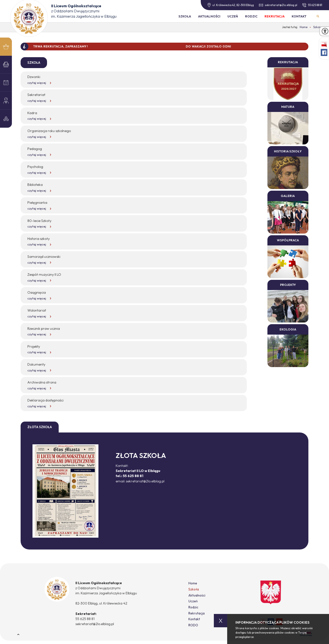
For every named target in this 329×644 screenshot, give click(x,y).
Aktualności (209, 16)
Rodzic (251, 16)
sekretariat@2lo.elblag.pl (278, 5)
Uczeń (233, 16)
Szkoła (185, 16)
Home (193, 583)
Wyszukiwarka (318, 16)
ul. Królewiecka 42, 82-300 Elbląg (231, 5)
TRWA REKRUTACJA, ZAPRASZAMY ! (60, 46)
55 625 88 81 (312, 5)
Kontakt (299, 16)
